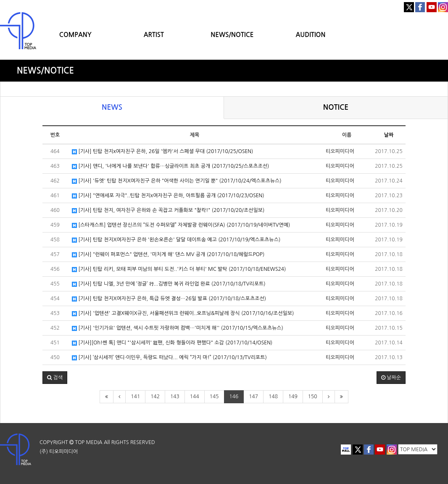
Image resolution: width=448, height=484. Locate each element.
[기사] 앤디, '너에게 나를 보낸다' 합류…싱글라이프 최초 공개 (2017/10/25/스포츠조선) (170, 166)
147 (253, 397)
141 (135, 397)
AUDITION (310, 35)
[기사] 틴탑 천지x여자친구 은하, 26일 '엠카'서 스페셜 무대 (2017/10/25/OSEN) (162, 152)
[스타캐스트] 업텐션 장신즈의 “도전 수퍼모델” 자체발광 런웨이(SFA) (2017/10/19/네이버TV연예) (181, 225)
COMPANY (75, 35)
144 (195, 397)
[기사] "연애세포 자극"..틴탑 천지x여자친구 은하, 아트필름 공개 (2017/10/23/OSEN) (168, 196)
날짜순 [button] (391, 378)
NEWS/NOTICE (232, 35)
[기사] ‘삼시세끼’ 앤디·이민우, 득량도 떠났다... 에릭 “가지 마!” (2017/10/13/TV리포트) (169, 358)
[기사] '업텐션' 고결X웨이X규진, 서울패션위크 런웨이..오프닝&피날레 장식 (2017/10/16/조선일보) (183, 313)
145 (214, 397)
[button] (55, 378)
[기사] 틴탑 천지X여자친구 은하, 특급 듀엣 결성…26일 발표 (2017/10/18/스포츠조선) (169, 299)
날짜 (389, 135)
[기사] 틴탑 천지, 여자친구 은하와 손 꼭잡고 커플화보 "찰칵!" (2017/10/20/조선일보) (168, 210)
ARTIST (154, 35)
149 (293, 397)
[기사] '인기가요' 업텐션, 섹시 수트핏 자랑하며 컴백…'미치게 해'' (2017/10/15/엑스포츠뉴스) (178, 328)
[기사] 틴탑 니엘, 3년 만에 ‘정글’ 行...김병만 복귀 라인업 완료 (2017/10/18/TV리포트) (169, 284)
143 (175, 397)
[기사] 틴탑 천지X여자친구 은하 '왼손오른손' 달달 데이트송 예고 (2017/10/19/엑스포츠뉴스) (176, 240)
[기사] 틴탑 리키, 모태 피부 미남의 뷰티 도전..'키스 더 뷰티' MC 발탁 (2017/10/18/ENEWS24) (179, 269)
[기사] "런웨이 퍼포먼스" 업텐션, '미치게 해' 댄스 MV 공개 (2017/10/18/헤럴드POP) (168, 255)
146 (234, 397)
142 (155, 397)
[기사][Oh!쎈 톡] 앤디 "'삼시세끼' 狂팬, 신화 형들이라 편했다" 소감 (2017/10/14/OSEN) (172, 343)
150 (313, 397)
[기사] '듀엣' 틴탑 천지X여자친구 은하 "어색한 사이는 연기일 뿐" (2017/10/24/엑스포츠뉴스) (177, 181)
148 (273, 397)
